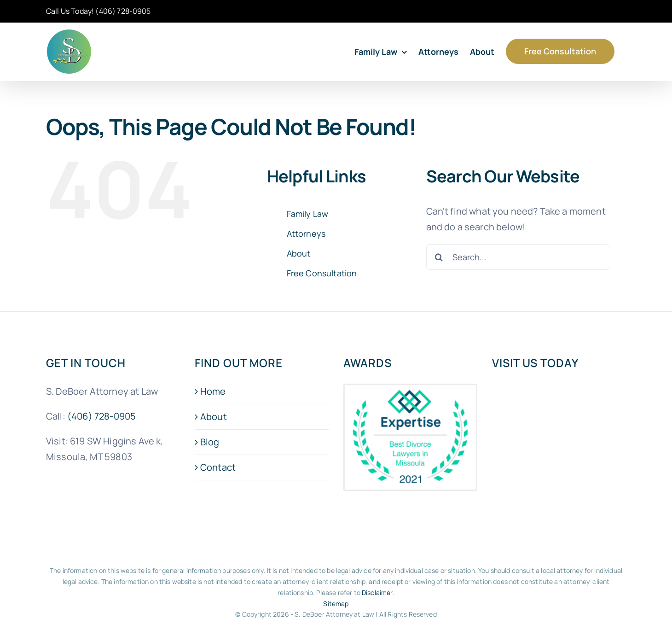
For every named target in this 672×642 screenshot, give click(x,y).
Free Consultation (322, 273)
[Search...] (518, 257)
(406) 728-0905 (123, 11)
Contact (218, 467)
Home (213, 391)
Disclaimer (377, 592)
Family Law (308, 214)
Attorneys (306, 233)
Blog (210, 442)
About (299, 253)
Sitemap (336, 604)
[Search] (439, 257)
